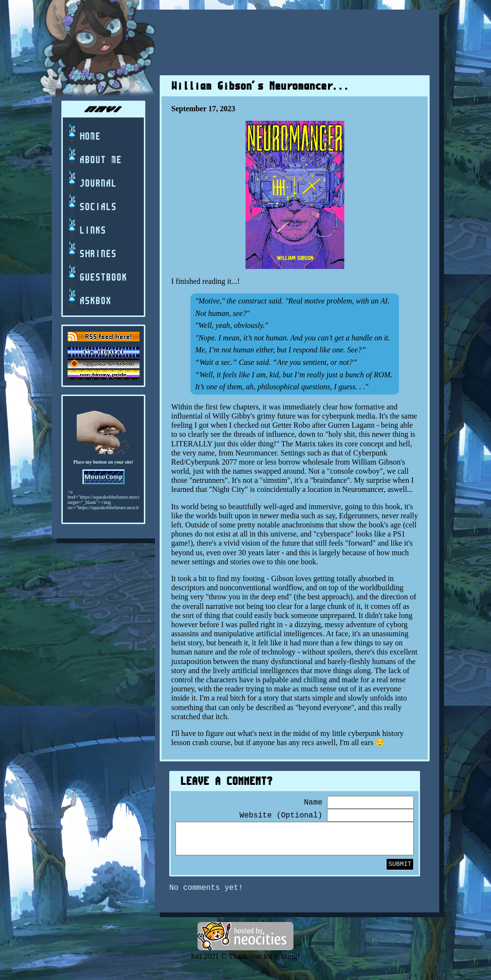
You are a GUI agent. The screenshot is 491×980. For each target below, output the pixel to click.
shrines (92, 250)
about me (94, 156)
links (86, 226)
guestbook (97, 273)
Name (313, 803)
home (84, 132)
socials (92, 203)
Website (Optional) (281, 816)
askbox (89, 297)
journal (92, 179)
